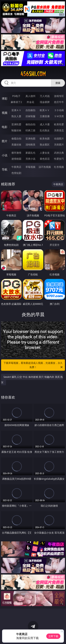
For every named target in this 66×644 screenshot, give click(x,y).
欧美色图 (45, 138)
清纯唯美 (30, 145)
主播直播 (45, 116)
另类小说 (30, 159)
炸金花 (30, 102)
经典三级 (30, 130)
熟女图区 (45, 145)
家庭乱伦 (30, 153)
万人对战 (45, 96)
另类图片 (59, 145)
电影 (5, 127)
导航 (5, 169)
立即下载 (53, 636)
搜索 (58, 83)
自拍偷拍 (30, 110)
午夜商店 (16, 167)
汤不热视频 (45, 167)
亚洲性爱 (16, 124)
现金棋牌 (45, 102)
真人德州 (30, 96)
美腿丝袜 (16, 145)
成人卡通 (45, 124)
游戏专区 (59, 96)
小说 (5, 155)
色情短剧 (16, 173)
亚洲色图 (30, 138)
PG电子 (16, 96)
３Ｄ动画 (59, 110)
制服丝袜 (16, 130)
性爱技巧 (59, 159)
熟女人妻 (16, 116)
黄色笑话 (45, 159)
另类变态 (59, 130)
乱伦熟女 (45, 130)
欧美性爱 (59, 124)
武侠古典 (59, 153)
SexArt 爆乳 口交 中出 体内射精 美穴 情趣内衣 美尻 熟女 (32, 380)
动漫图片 (59, 138)
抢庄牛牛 (59, 102)
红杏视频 (59, 167)
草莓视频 (30, 167)
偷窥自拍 (16, 138)
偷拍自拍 (30, 124)
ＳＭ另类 (59, 116)
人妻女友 (45, 153)
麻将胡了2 (16, 102)
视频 (5, 113)
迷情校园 (16, 159)
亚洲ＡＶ (16, 110)
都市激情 (16, 153)
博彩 (5, 99)
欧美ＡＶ (45, 110)
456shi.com (33, 74)
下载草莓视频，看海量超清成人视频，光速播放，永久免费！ (33, 365)
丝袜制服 (30, 116)
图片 (5, 141)
